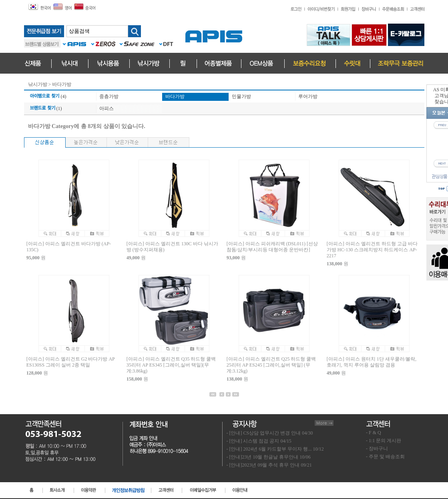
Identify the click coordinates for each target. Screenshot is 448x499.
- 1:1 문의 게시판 (384, 441)
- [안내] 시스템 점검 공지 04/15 (259, 441)
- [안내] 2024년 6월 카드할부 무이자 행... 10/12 (275, 449)
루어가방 (308, 96)
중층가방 (109, 96)
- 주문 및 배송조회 (385, 457)
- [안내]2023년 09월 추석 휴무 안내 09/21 (269, 465)
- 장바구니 (377, 449)
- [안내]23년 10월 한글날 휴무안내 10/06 (269, 457)
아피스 (106, 108)
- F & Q (374, 433)
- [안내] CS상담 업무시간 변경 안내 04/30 (270, 433)
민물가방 (241, 96)
